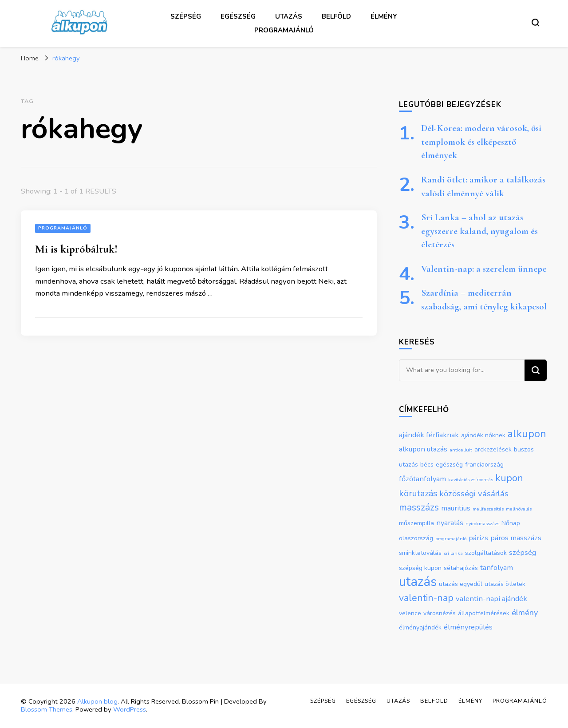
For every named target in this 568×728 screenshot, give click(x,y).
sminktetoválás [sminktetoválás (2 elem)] (420, 553)
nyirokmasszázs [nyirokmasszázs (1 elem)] (482, 524)
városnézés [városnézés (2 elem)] (440, 613)
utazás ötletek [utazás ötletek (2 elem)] (505, 584)
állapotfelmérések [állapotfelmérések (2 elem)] (484, 613)
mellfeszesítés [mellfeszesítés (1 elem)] (488, 509)
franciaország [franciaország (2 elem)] (484, 465)
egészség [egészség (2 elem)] (449, 465)
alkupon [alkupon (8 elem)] (527, 434)
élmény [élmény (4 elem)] (525, 613)
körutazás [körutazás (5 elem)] (418, 493)
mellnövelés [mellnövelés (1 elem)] (519, 509)
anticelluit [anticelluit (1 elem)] (461, 450)
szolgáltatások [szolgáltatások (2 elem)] (486, 553)
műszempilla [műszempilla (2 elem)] (416, 523)
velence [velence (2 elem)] (410, 613)
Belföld (336, 16)
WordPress (130, 709)
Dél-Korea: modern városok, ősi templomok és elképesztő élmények (481, 142)
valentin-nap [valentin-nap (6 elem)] (426, 598)
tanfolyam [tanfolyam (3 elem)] (497, 568)
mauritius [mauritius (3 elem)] (456, 508)
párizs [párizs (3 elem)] (478, 538)
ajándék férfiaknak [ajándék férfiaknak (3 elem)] (429, 435)
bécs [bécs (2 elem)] (427, 465)
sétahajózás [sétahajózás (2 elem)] (461, 568)
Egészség (238, 16)
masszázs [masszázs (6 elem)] (419, 507)
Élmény (384, 16)
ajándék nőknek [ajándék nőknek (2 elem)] (483, 435)
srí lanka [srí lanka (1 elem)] (453, 553)
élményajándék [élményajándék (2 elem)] (420, 627)
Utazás (289, 16)
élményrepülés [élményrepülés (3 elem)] (468, 627)
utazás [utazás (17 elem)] (418, 582)
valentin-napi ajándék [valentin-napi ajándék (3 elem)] (491, 599)
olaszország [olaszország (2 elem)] (416, 538)
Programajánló (284, 30)
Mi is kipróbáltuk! (76, 249)
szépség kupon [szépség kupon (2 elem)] (420, 568)
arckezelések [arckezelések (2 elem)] (493, 449)
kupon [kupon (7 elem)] (509, 478)
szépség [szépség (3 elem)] (523, 552)
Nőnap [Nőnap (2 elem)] (511, 523)
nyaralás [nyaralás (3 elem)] (450, 523)
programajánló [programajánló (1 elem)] (451, 539)
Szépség (186, 16)
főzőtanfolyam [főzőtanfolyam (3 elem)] (422, 479)
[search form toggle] (536, 23)
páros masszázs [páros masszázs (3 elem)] (516, 538)
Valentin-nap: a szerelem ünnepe (484, 269)
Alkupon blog (97, 701)
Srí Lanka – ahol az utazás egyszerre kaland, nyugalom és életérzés (479, 231)
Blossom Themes (47, 709)
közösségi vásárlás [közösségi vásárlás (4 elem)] (474, 494)
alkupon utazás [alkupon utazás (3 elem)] (423, 449)
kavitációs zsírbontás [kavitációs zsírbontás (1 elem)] (471, 480)
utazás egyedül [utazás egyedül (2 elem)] (461, 584)
